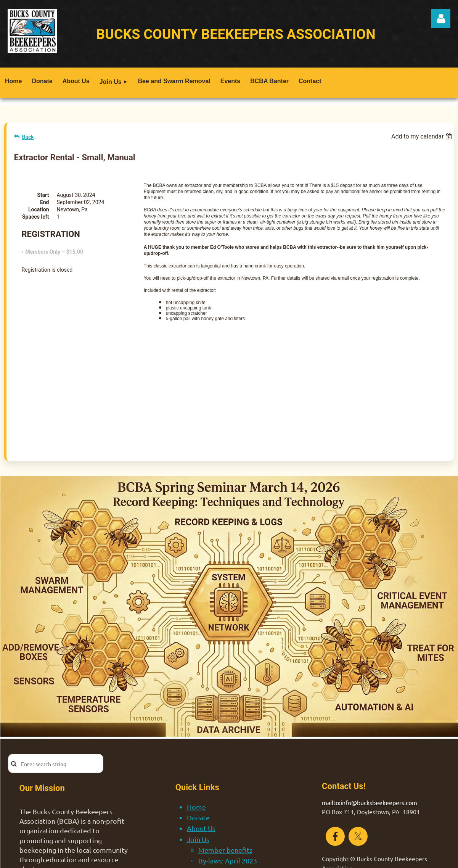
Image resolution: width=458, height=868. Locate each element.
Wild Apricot (367, 858)
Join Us (198, 752)
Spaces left (36, 217)
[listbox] (423, 136)
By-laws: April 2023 (228, 773)
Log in (441, 19)
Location (39, 209)
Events (197, 795)
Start (43, 195)
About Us (201, 741)
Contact (199, 816)
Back (28, 137)
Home (196, 719)
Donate (198, 730)
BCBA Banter (207, 806)
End (45, 202)
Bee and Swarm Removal (225, 784)
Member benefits (225, 763)
